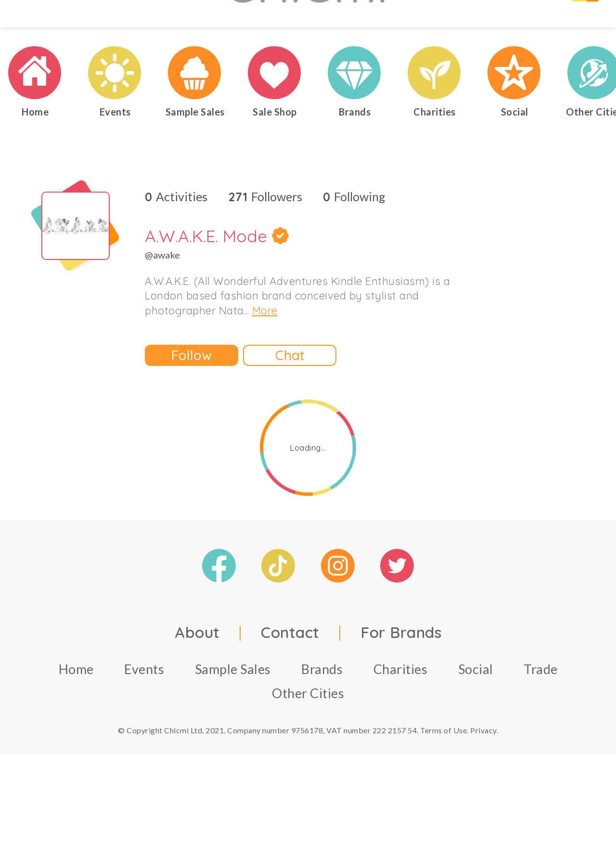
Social (476, 725)
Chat (290, 412)
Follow (192, 412)
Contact (290, 688)
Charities (401, 725)
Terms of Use (443, 786)
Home (76, 725)
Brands (322, 725)
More (265, 367)
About (197, 688)
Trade (541, 725)
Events (144, 725)
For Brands (401, 688)
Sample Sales (233, 725)
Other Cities (308, 749)
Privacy (483, 786)
